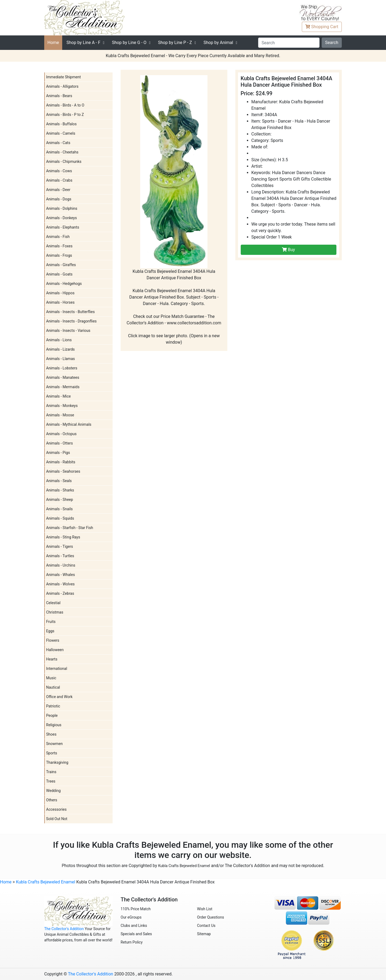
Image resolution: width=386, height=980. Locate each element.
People (52, 715)
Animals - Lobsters (62, 368)
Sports (52, 753)
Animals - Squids (60, 518)
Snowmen (54, 744)
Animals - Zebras (60, 593)
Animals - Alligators (62, 86)
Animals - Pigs (58, 453)
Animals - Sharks (60, 490)
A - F (83, 43)
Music (51, 678)
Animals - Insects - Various (68, 331)
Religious (54, 725)
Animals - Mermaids (63, 387)
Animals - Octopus (61, 434)
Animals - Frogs (59, 255)
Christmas (55, 612)
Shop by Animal (218, 43)
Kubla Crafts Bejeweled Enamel (184, 866)
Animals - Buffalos (61, 124)
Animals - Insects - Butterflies (70, 312)
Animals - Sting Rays (63, 537)
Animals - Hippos (60, 293)
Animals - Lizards (60, 349)
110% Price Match (136, 909)
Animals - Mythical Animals (69, 424)
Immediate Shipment (63, 77)
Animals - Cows (59, 171)
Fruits (51, 622)
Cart (322, 27)
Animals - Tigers (60, 546)
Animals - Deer (58, 190)
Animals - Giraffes (61, 265)
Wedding (53, 791)
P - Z (175, 43)
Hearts (52, 659)
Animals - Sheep (60, 500)
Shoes (51, 734)
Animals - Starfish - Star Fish (70, 528)
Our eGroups (131, 917)
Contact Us (206, 926)
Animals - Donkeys (62, 218)
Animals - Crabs (59, 180)
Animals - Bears (59, 96)
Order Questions (211, 917)
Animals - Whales (60, 575)
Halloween (55, 650)
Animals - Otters (60, 443)
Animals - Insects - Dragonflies (71, 321)
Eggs (50, 631)
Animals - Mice (58, 396)
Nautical (53, 687)
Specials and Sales (136, 934)
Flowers (53, 640)
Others (52, 800)
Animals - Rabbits (61, 462)
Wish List (205, 909)
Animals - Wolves (60, 584)
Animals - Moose (60, 415)
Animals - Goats (59, 274)
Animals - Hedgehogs (64, 284)
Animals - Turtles (60, 556)
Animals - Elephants (63, 227)
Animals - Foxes (59, 246)
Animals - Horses (60, 302)
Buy (288, 250)
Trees (51, 781)
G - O (129, 43)
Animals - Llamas (60, 359)
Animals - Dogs (59, 199)
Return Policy (132, 942)
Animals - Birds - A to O (65, 105)
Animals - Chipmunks (64, 162)
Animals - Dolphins (62, 208)
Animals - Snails (59, 509)
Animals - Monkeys (62, 406)
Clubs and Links (134, 926)
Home (53, 43)
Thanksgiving (57, 762)
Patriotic (53, 706)
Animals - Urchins (61, 565)
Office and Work (59, 697)
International (57, 669)
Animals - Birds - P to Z (65, 115)
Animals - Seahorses (63, 471)
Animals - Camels (61, 133)
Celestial (53, 603)
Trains (51, 772)
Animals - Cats (58, 143)
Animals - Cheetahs (62, 152)
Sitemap (204, 934)
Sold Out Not (57, 819)
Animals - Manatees (63, 377)
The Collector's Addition (64, 929)
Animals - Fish (58, 237)
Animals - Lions (59, 340)
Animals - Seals (59, 481)
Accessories (56, 809)
